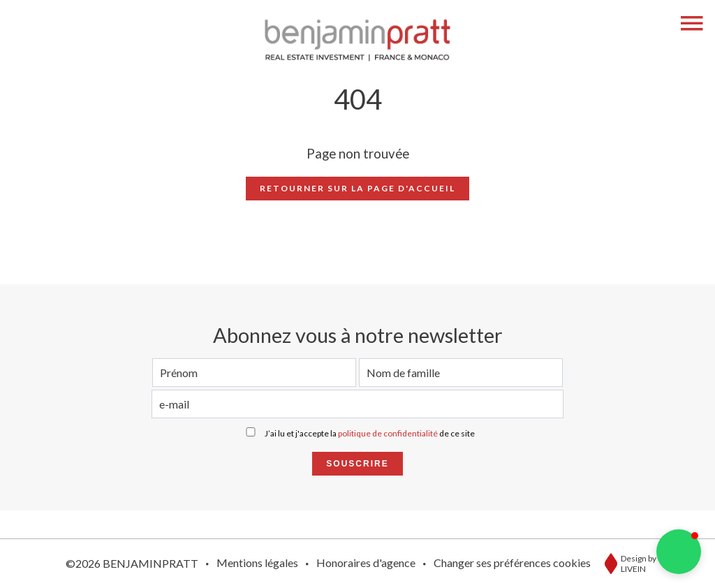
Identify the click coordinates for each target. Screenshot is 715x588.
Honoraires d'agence (366, 563)
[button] (679, 552)
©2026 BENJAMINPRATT (132, 563)
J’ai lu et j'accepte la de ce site (370, 433)
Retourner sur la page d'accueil (357, 188)
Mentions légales (257, 563)
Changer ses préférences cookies (512, 563)
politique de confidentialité (388, 433)
